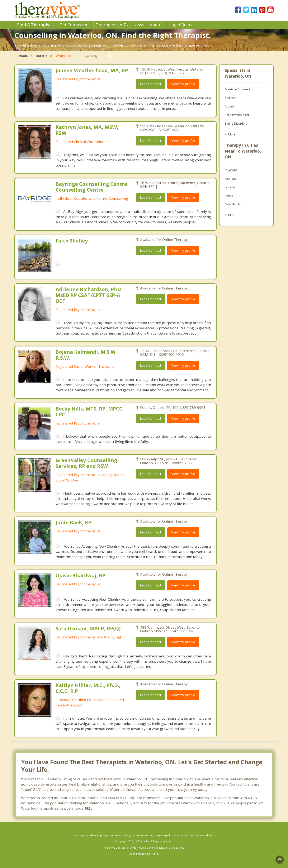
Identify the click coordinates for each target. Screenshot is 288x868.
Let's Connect (151, 84)
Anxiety (230, 106)
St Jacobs (231, 170)
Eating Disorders (236, 123)
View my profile (183, 84)
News (139, 25)
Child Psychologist (237, 115)
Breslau (230, 187)
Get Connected (75, 25)
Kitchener (231, 179)
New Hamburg (235, 204)
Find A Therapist (36, 25)
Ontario (41, 56)
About (157, 25)
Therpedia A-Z (112, 25)
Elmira (229, 196)
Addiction (231, 98)
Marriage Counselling (239, 89)
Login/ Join (181, 25)
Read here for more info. (144, 854)
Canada (22, 56)
